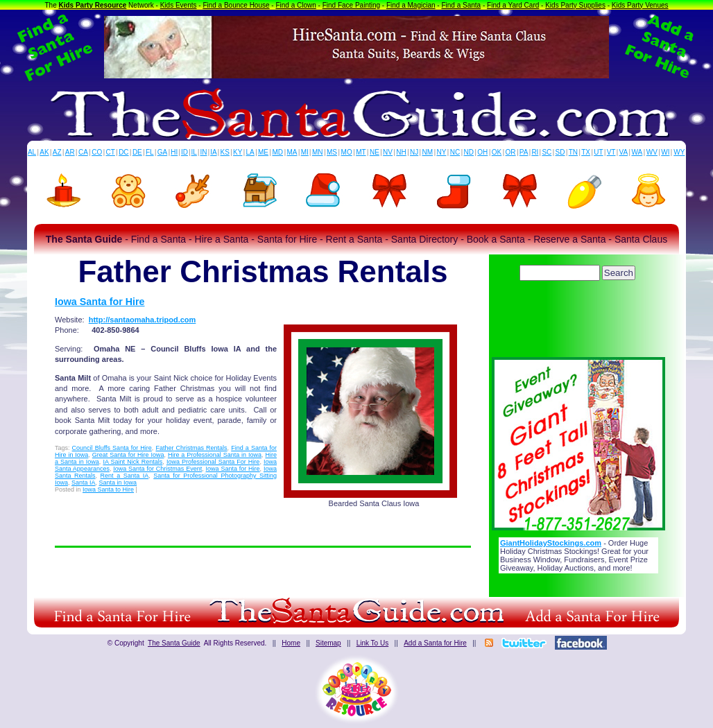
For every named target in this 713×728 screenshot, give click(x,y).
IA (213, 152)
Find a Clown (295, 5)
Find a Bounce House (236, 5)
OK (497, 152)
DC (123, 152)
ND (469, 152)
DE (137, 152)
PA (524, 152)
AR (70, 152)
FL (150, 152)
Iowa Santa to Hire (108, 489)
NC (455, 152)
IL (194, 152)
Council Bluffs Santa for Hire (112, 448)
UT (598, 152)
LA (250, 152)
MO (347, 152)
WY (679, 152)
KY (238, 152)
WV (652, 152)
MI (305, 152)
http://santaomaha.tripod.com (143, 320)
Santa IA (84, 483)
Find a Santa (461, 5)
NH (401, 152)
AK (44, 152)
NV (388, 152)
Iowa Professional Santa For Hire (213, 462)
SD (560, 152)
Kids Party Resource (93, 5)
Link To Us (373, 643)
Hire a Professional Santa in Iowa (215, 455)
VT (611, 152)
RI (535, 152)
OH (482, 152)
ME (263, 152)
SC (547, 152)
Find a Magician (411, 5)
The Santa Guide (174, 643)
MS (332, 152)
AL (32, 152)
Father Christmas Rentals (191, 448)
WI (665, 152)
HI (174, 152)
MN (318, 152)
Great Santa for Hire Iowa (128, 455)
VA (624, 152)
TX (586, 152)
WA (637, 152)
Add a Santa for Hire (435, 643)
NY (441, 152)
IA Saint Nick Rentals (132, 462)
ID (184, 152)
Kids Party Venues (640, 5)
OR (511, 152)
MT (361, 152)
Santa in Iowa (118, 483)
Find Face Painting (351, 5)
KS (225, 152)
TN (573, 152)
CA (83, 152)
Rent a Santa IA (125, 476)
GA (162, 152)
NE (375, 152)
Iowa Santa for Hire (100, 302)
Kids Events (179, 5)
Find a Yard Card (513, 5)
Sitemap (328, 643)
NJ (414, 152)
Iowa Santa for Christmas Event (157, 469)
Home (291, 643)
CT (111, 152)
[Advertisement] (578, 322)
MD (278, 152)
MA (292, 152)
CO (97, 152)
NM (428, 152)
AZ (57, 152)
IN (203, 152)
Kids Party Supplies (575, 5)
